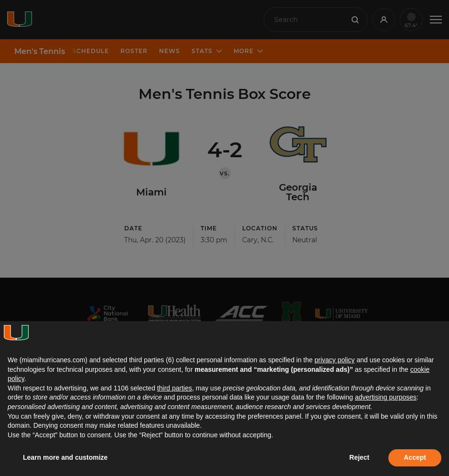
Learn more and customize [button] (65, 457)
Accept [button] (415, 457)
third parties (175, 388)
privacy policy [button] (334, 360)
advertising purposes (386, 397)
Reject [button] (359, 457)
